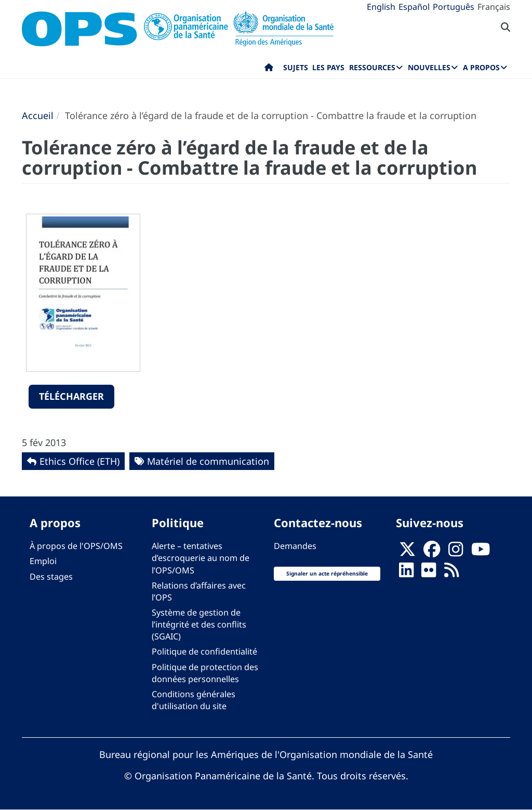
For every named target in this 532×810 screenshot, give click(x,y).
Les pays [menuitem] (328, 67)
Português (454, 7)
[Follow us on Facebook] (432, 552)
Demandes (295, 546)
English (381, 7)
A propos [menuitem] (481, 67)
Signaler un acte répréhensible (327, 573)
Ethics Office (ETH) (79, 461)
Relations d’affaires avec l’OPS (199, 591)
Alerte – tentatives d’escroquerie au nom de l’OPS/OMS (201, 558)
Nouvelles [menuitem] (429, 67)
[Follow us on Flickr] (429, 573)
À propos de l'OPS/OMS (76, 546)
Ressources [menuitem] (372, 67)
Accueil (38, 115)
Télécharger (71, 396)
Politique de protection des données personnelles (205, 673)
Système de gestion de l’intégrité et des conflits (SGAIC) (199, 624)
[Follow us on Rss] (451, 573)
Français (494, 7)
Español (414, 7)
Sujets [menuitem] (296, 67)
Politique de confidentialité (204, 651)
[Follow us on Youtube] (481, 552)
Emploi (43, 561)
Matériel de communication (208, 461)
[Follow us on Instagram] (456, 552)
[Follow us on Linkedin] (406, 573)
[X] (407, 552)
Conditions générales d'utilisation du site (194, 700)
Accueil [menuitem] (269, 70)
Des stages (51, 577)
